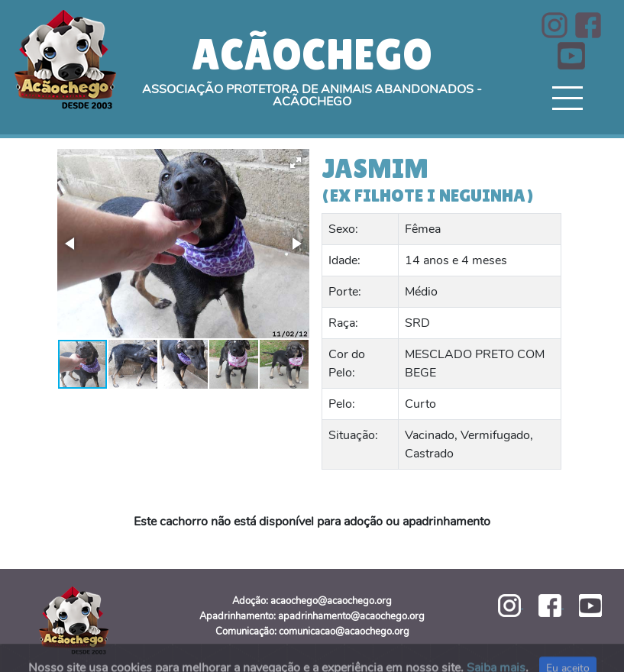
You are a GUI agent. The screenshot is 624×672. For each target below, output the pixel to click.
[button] (296, 163)
